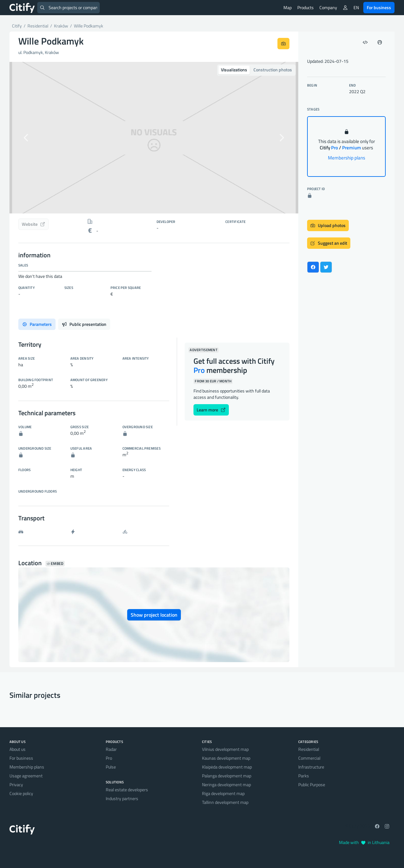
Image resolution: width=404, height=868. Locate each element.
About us (18, 749)
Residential (309, 749)
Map (288, 7)
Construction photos (273, 70)
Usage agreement (26, 776)
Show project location (154, 615)
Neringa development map (226, 784)
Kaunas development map (226, 758)
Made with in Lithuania (364, 842)
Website (33, 224)
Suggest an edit (329, 243)
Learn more (211, 410)
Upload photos (328, 225)
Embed (55, 564)
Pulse (111, 767)
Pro (109, 758)
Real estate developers (127, 790)
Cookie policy (21, 793)
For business (379, 7)
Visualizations (234, 70)
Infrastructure (311, 767)
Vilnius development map (225, 749)
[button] (31, 138)
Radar (111, 749)
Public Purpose (312, 784)
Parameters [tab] (37, 324)
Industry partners (122, 798)
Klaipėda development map (227, 767)
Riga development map (223, 793)
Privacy (16, 784)
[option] (154, 138)
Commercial (309, 758)
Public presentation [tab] (84, 324)
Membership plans (347, 158)
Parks (304, 776)
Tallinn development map (225, 802)
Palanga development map (227, 776)
